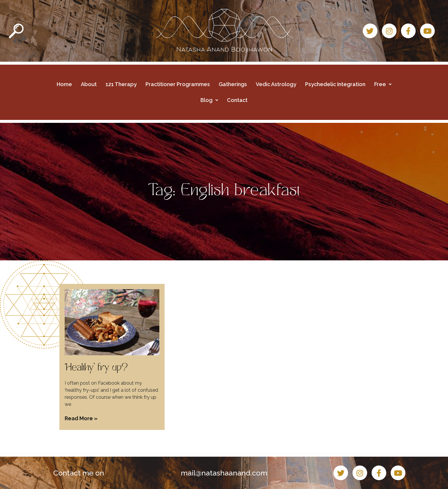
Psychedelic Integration (335, 84)
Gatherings (233, 84)
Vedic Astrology (276, 84)
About (89, 84)
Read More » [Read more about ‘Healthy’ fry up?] (81, 418)
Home (64, 84)
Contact (237, 100)
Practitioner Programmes (178, 84)
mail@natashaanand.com (224, 473)
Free (383, 84)
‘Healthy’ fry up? (96, 368)
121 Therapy (121, 84)
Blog (209, 100)
